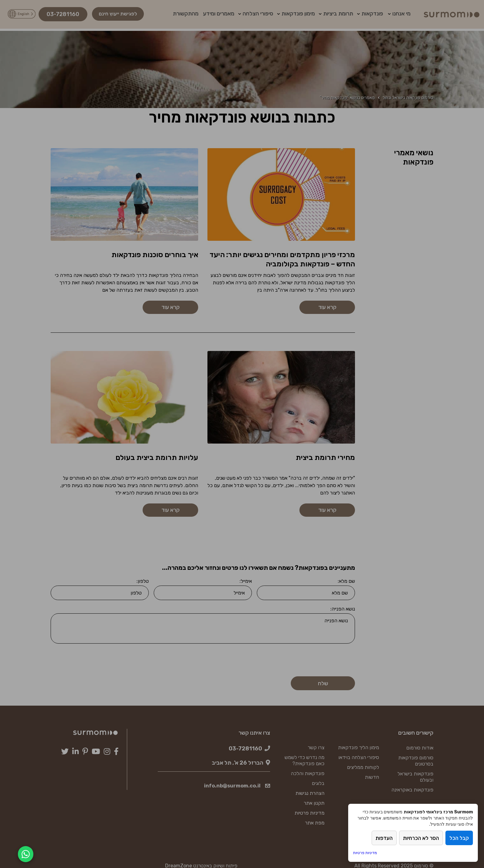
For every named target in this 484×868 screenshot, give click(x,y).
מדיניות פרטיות (365, 853)
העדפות (381, 839)
